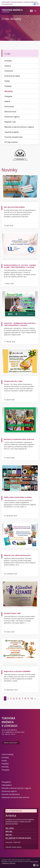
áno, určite (10, 828)
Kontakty (8, 61)
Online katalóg (7, 754)
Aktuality (9, 91)
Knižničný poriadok (12, 76)
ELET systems (34, 862)
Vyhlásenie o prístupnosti (9, 863)
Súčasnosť (9, 71)
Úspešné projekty (12, 132)
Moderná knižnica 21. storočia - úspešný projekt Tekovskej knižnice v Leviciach (20, 266)
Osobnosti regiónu (12, 117)
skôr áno (9, 831)
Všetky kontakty (11, 743)
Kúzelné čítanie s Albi (12, 613)
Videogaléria (7, 785)
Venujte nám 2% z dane (13, 381)
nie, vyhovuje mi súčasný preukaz (18, 838)
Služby (7, 81)
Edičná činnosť (10, 112)
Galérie (7, 101)
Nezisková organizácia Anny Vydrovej (19, 439)
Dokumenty (9, 106)
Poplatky (8, 86)
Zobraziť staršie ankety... (14, 847)
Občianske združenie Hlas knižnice (15, 797)
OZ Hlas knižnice (11, 142)
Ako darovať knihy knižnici (14, 207)
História (8, 66)
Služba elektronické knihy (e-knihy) (18, 497)
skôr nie (9, 835)
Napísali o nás (10, 122)
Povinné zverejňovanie (14, 137)
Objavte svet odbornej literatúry (17, 555)
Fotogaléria (6, 782)
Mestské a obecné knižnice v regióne (19, 127)
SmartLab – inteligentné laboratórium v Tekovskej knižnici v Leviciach (20, 324)
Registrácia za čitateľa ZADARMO (17, 671)
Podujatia (8, 96)
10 (32, 698)
